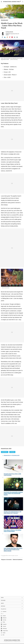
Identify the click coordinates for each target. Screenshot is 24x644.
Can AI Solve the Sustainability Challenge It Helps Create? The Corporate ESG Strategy (13, 493)
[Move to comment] (17, 37)
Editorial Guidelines (18, 560)
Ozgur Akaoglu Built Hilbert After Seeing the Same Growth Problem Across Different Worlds (13, 550)
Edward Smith (10, 32)
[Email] (15, 37)
